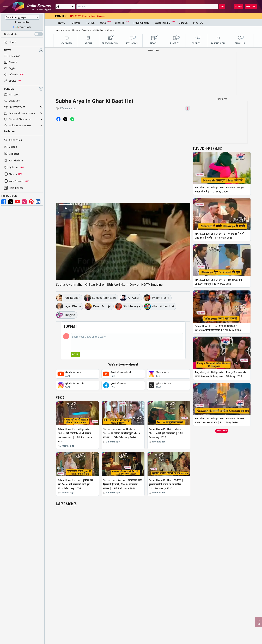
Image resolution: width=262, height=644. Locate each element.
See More (9, 131)
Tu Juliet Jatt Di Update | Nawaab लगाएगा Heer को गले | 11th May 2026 (219, 189)
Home (10, 42)
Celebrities (13, 140)
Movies (10, 62)
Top (259, 622)
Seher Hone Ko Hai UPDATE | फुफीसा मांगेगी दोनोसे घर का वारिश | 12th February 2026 (166, 484)
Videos (10, 147)
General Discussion (17, 119)
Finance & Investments (19, 113)
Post (75, 354)
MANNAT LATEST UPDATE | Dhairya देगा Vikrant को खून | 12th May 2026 (218, 282)
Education (12, 101)
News (8, 50)
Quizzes (11, 167)
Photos (198, 23)
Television (12, 56)
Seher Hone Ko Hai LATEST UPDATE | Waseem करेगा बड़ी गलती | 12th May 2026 (218, 328)
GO (222, 6)
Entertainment (14, 107)
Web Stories (13, 181)
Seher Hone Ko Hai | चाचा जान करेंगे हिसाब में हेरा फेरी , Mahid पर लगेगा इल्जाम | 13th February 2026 (123, 484)
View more (222, 431)
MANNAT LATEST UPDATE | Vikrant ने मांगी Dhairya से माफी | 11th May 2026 (220, 236)
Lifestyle (11, 75)
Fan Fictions (13, 160)
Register (251, 6)
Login (239, 6)
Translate (22, 27)
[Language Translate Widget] (22, 17)
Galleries (11, 154)
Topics (90, 23)
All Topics (12, 95)
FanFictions (141, 23)
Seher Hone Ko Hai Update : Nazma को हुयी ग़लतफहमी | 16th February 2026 (166, 433)
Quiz (103, 23)
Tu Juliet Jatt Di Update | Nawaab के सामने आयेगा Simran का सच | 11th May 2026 (220, 420)
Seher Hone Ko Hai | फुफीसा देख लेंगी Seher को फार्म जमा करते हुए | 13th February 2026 (75, 484)
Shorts (10, 174)
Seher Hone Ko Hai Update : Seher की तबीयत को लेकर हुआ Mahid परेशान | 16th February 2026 (122, 433)
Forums (9, 89)
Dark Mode (24, 34)
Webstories (162, 23)
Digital (10, 68)
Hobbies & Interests (17, 125)
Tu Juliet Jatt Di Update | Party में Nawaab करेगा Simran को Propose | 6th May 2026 (220, 374)
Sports (10, 81)
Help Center (13, 188)
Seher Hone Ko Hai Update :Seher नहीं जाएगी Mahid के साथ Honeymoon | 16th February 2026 (75, 435)
